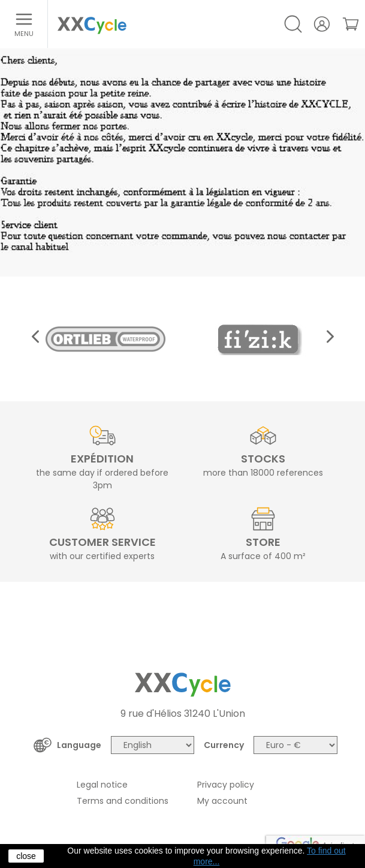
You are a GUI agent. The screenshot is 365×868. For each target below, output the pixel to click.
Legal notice (102, 785)
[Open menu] (24, 24)
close (26, 856)
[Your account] (322, 24)
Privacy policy (226, 785)
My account (222, 801)
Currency (224, 745)
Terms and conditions (123, 801)
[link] (351, 24)
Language (79, 745)
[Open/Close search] (293, 24)
